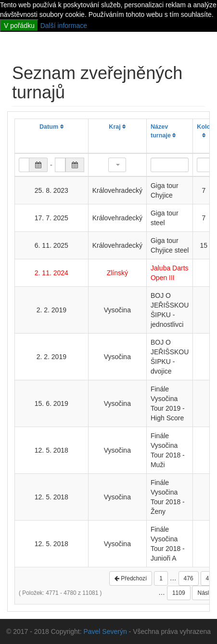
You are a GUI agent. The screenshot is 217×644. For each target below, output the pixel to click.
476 (189, 578)
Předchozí (131, 578)
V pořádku (19, 26)
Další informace (64, 26)
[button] (117, 165)
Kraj (117, 127)
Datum (51, 127)
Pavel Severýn (105, 631)
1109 (179, 593)
